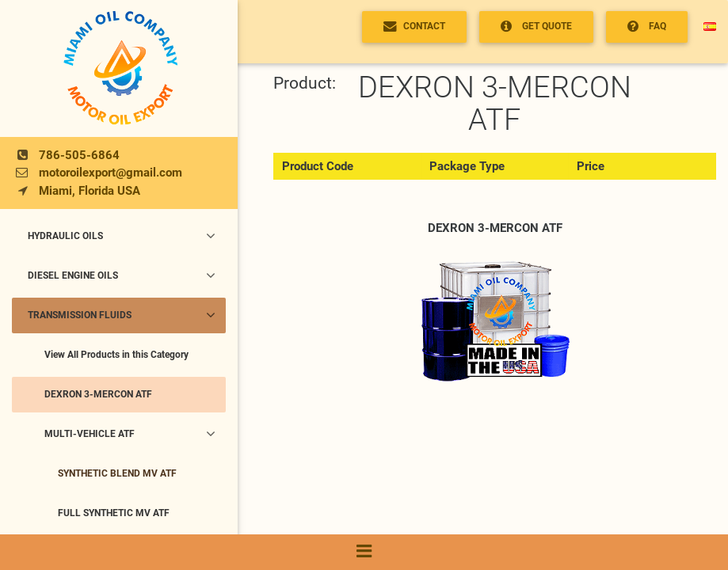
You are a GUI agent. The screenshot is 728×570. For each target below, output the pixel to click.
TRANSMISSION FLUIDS (122, 315)
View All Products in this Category (116, 355)
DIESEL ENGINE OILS (122, 275)
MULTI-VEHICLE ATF (130, 434)
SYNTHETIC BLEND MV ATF (117, 473)
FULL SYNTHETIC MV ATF (114, 513)
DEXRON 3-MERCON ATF (98, 394)
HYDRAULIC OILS (122, 236)
